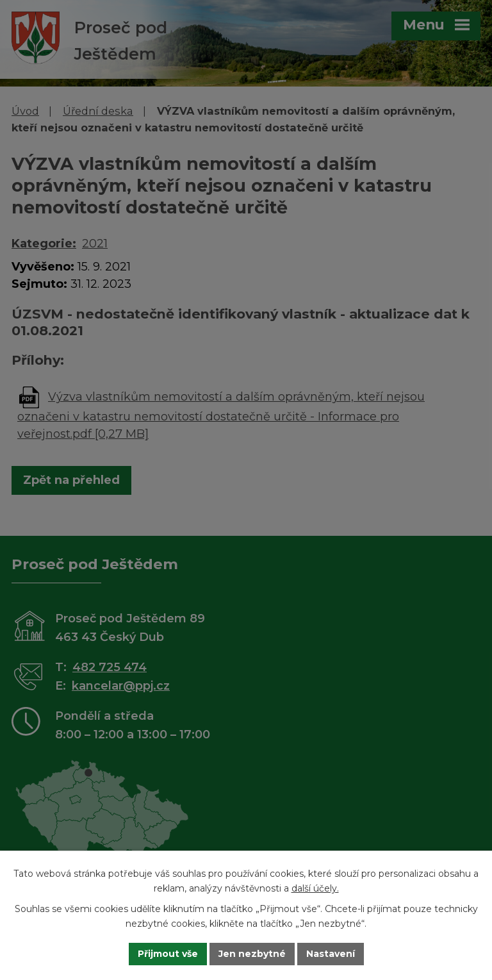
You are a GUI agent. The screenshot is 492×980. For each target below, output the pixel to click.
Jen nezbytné (252, 954)
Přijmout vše (168, 954)
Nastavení (331, 954)
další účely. (315, 888)
